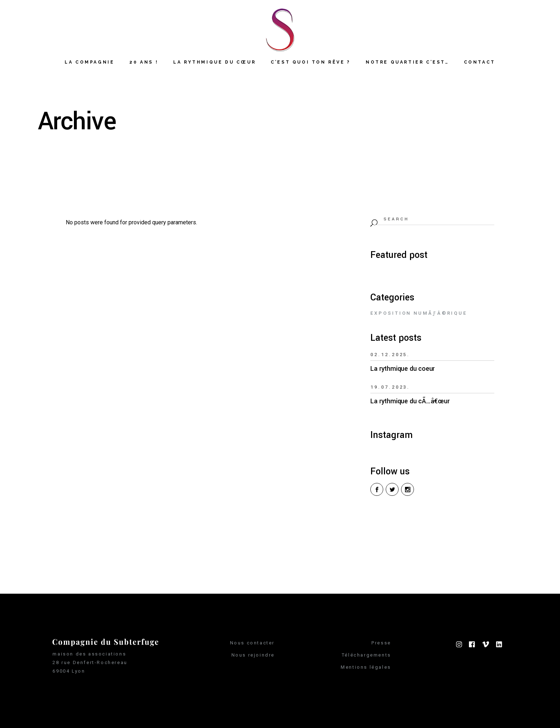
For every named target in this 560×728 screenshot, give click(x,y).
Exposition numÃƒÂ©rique (419, 313)
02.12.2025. (390, 355)
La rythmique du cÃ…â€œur (410, 401)
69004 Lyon (69, 671)
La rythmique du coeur (402, 369)
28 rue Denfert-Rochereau (90, 662)
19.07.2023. (390, 387)
